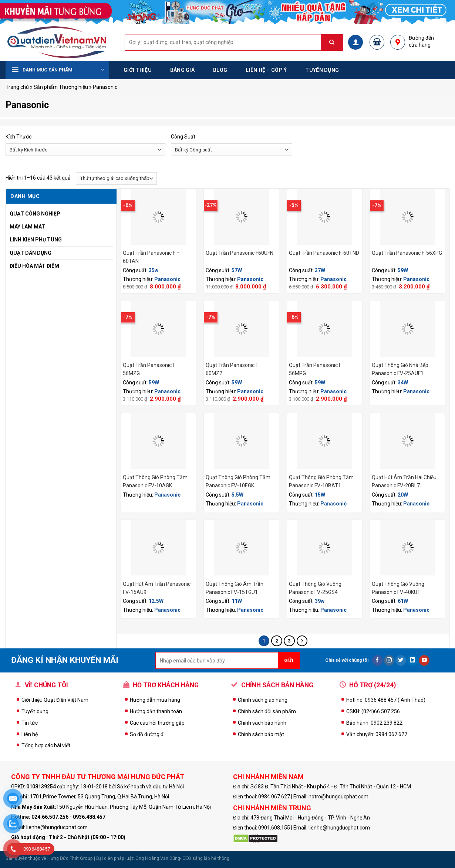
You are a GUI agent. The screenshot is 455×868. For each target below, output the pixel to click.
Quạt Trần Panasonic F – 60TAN (151, 257)
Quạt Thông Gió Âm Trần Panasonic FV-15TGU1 (235, 588)
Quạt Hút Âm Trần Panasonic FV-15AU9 (157, 588)
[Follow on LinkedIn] (413, 661)
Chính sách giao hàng (263, 700)
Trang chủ (17, 87)
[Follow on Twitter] (401, 661)
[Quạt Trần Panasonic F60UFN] (241, 217)
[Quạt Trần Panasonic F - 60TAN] (159, 217)
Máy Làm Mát (27, 227)
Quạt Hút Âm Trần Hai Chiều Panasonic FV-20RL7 (404, 481)
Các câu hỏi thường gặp (157, 723)
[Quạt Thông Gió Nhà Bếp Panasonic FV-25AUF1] (407, 329)
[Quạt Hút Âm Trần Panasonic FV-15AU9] (159, 548)
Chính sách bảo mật (261, 734)
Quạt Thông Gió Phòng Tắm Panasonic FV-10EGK (238, 481)
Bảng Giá (182, 70)
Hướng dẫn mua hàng (155, 700)
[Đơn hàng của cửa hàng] (116, 178)
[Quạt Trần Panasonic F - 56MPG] (325, 329)
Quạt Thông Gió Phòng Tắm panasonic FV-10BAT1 (321, 481)
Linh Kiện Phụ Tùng (36, 240)
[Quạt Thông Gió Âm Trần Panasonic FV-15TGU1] (241, 548)
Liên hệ (30, 734)
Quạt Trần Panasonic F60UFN (240, 253)
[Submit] (336, 42)
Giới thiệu (138, 70)
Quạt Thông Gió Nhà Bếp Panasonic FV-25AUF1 (400, 369)
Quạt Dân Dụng (31, 253)
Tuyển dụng (322, 70)
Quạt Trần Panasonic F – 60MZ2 (234, 369)
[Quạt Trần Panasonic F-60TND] (325, 217)
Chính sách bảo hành (262, 723)
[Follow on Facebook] (378, 661)
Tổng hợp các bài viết (46, 745)
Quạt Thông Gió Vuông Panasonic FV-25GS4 (315, 588)
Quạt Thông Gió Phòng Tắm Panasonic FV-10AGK (155, 481)
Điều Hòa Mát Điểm (34, 266)
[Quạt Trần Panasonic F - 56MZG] (159, 329)
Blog (220, 70)
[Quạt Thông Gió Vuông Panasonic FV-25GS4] (325, 548)
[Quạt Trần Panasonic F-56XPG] (407, 217)
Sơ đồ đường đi (147, 734)
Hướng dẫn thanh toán (156, 711)
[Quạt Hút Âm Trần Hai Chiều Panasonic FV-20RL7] (407, 441)
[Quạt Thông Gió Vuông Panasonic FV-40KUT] (407, 548)
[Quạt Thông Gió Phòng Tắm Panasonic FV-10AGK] (159, 441)
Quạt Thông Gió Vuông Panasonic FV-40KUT (398, 588)
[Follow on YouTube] (424, 661)
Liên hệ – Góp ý (266, 70)
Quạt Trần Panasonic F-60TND (324, 253)
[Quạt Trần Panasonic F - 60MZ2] (241, 329)
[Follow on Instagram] (389, 661)
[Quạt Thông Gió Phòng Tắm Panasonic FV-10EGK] (241, 441)
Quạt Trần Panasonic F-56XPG (407, 253)
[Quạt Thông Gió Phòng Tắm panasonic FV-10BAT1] (325, 441)
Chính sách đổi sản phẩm (267, 711)
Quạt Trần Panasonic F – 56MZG (151, 369)
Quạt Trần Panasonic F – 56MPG (317, 369)
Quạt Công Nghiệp (35, 214)
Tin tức (30, 723)
